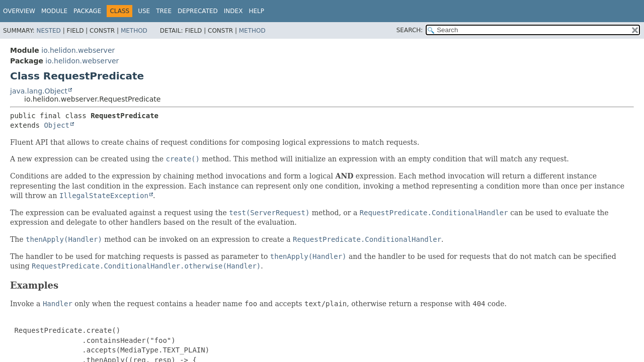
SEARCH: (410, 30)
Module (54, 11)
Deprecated (198, 11)
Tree (164, 11)
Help (256, 11)
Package (87, 11)
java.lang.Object (39, 91)
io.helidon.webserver (78, 50)
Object (57, 125)
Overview (19, 11)
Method (134, 31)
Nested (48, 31)
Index (233, 11)
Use (144, 11)
